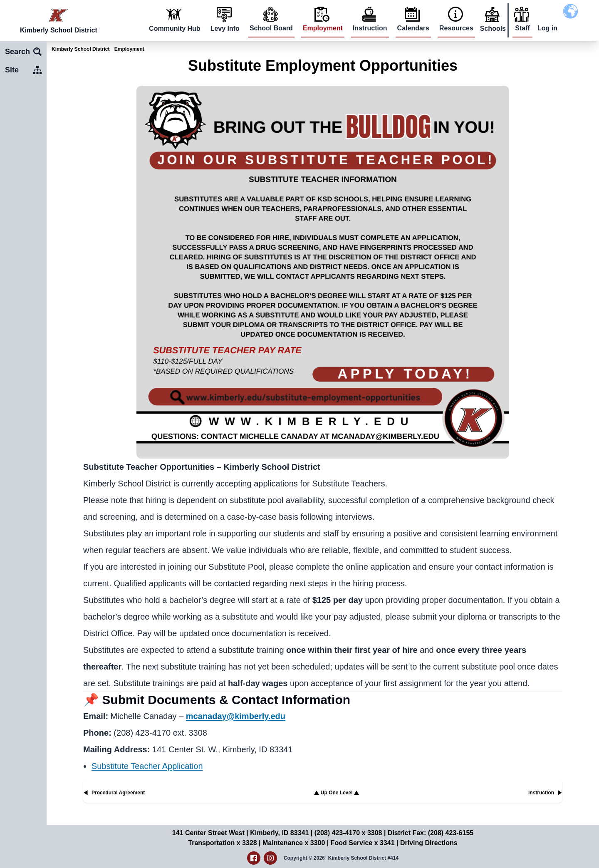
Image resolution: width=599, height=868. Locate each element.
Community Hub (175, 29)
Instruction (370, 28)
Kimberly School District (80, 49)
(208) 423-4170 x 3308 (348, 833)
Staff (522, 28)
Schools (493, 29)
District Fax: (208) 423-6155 (431, 833)
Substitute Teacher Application (147, 766)
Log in (547, 28)
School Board (271, 28)
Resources (456, 28)
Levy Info (225, 29)
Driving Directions (429, 843)
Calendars (413, 28)
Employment (323, 28)
